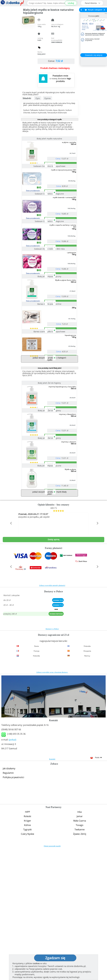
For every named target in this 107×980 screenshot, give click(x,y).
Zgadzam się (55, 958)
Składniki (27, 98)
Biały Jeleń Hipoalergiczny (50, 332)
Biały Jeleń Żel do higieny (50, 471)
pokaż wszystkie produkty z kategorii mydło (49, 447)
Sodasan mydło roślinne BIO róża (50, 293)
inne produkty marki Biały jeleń (50, 456)
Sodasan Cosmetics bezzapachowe (50, 177)
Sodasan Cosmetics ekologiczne (50, 216)
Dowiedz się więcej (94, 55)
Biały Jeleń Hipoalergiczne (50, 587)
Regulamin (8, 905)
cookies (36, 963)
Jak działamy (9, 901)
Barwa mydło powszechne (50, 370)
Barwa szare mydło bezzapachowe (50, 409)
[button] (10, 661)
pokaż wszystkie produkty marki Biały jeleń (50, 625)
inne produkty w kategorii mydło (50, 119)
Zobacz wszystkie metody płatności (52, 718)
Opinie (47, 98)
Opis (38, 98)
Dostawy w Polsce (52, 761)
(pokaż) (13, 872)
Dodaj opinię (54, 672)
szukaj (71, 3)
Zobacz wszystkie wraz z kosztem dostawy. (52, 805)
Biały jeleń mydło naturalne (50, 139)
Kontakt (52, 891)
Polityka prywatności (13, 910)
